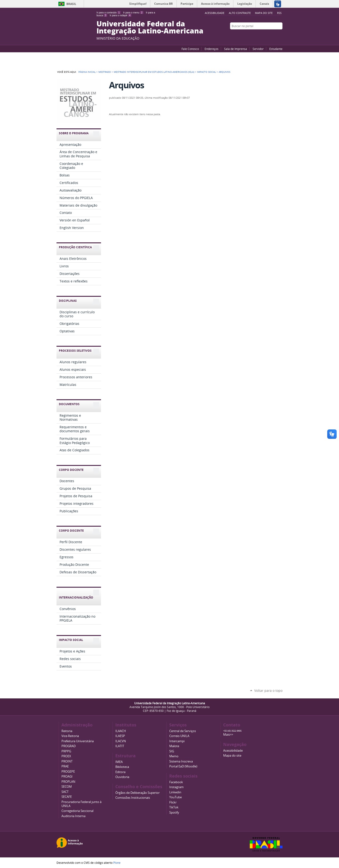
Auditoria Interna (73, 816)
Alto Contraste (240, 13)
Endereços (212, 49)
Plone (117, 863)
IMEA (119, 762)
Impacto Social (206, 72)
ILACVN (121, 741)
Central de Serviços (183, 731)
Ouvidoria (122, 777)
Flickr (274, 35)
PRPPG (66, 751)
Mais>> (228, 735)
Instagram (280, 35)
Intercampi (177, 741)
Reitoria (67, 731)
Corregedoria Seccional (77, 811)
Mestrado (105, 72)
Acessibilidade (233, 751)
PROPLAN (68, 782)
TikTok (174, 807)
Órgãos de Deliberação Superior (137, 793)
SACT (65, 792)
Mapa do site (264, 13)
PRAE (65, 766)
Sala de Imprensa (236, 49)
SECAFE (67, 797)
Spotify (174, 813)
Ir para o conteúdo (109, 12)
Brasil (71, 4)
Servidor (258, 49)
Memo (174, 756)
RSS (279, 13)
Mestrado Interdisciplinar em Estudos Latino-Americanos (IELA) (154, 72)
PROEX (66, 756)
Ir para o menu (133, 12)
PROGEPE (68, 772)
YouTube (262, 35)
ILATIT (120, 746)
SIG (172, 751)
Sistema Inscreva (181, 761)
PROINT (67, 761)
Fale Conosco (190, 49)
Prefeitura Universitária (78, 741)
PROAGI (67, 776)
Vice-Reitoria (70, 736)
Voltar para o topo (268, 691)
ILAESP (120, 736)
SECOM (67, 787)
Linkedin (175, 792)
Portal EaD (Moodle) (183, 766)
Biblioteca (122, 767)
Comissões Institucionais (133, 798)
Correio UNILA (179, 736)
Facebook (268, 35)
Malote (174, 746)
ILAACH (121, 731)
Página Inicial (87, 72)
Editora (120, 772)
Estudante (276, 49)
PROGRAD (69, 746)
